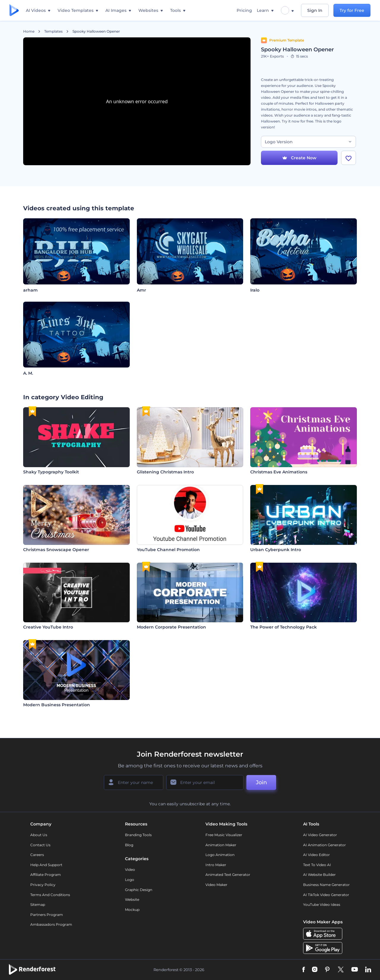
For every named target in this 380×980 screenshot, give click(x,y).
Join (261, 782)
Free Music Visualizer (224, 835)
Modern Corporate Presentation (171, 627)
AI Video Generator (320, 835)
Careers (37, 855)
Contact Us (40, 845)
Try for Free (352, 10)
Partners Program (47, 915)
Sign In (315, 10)
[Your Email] (205, 782)
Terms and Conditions (50, 895)
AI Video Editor (316, 855)
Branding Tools (138, 835)
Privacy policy (43, 885)
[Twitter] (341, 970)
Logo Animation (220, 855)
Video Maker (216, 885)
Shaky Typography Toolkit (51, 472)
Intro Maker (216, 865)
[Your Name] (134, 782)
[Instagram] (315, 970)
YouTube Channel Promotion (168, 550)
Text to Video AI (317, 865)
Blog (129, 845)
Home (29, 31)
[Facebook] (304, 970)
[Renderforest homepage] (14, 11)
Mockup (132, 910)
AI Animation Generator (324, 845)
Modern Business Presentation (57, 705)
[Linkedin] (368, 970)
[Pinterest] (327, 970)
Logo (130, 880)
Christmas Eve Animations (279, 472)
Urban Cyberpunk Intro (276, 550)
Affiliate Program (46, 875)
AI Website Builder (319, 875)
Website (132, 899)
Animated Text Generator (228, 875)
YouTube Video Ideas (322, 905)
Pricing (244, 10)
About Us (39, 835)
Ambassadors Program (51, 924)
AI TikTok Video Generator (326, 895)
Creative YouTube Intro (48, 627)
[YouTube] (355, 970)
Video (130, 870)
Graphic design (139, 890)
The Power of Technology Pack (284, 627)
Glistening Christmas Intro (165, 472)
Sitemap (38, 905)
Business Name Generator (326, 885)
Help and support (46, 865)
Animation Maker (221, 845)
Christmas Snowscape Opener (56, 550)
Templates (53, 31)
